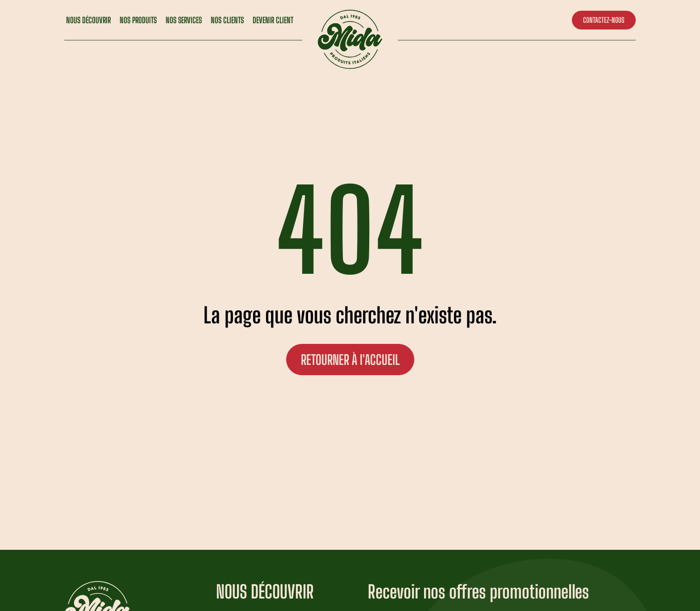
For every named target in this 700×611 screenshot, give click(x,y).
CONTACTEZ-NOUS (604, 20)
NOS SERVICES (184, 20)
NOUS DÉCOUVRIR (88, 20)
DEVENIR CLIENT (273, 20)
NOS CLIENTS (227, 20)
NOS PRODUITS (138, 20)
